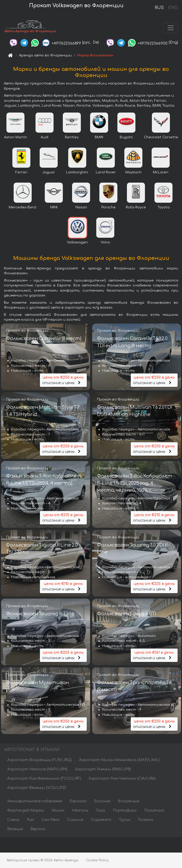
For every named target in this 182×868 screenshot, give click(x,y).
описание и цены (63, 380)
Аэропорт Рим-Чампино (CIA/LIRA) (122, 778)
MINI (54, 207)
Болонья (102, 801)
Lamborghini (77, 172)
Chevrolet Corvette (161, 137)
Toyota (164, 207)
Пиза (101, 810)
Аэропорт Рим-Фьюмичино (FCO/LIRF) (44, 778)
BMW (99, 137)
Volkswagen (77, 242)
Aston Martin (16, 137)
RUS (159, 8)
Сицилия (75, 820)
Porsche (109, 207)
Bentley (72, 137)
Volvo (105, 242)
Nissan (81, 207)
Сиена (13, 820)
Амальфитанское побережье (35, 801)
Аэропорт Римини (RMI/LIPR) (103, 769)
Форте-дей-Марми (26, 810)
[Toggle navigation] (171, 28)
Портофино (125, 810)
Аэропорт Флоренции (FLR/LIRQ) (39, 760)
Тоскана (145, 820)
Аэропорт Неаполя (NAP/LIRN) (37, 769)
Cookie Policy (97, 860)
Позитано (154, 810)
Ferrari (21, 172)
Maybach (133, 172)
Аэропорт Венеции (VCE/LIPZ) (37, 788)
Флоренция (129, 801)
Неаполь (80, 810)
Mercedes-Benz (23, 207)
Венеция (15, 829)
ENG (173, 8)
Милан (58, 810)
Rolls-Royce (136, 207)
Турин (125, 820)
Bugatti (126, 137)
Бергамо (78, 801)
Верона (38, 829)
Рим (30, 820)
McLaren (161, 172)
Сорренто (101, 820)
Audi (45, 137)
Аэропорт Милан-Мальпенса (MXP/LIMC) (119, 760)
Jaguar (49, 172)
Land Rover (106, 172)
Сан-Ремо (51, 820)
